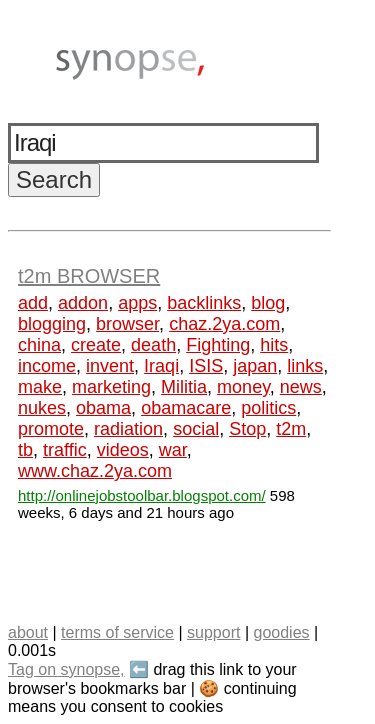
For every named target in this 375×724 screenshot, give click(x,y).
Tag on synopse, (66, 669)
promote (51, 429)
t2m (291, 429)
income (47, 366)
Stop (247, 429)
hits (274, 345)
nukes (42, 408)
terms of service (117, 632)
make (40, 387)
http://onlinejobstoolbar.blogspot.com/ (142, 495)
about (28, 632)
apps (137, 303)
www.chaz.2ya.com (95, 471)
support (213, 632)
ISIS (206, 366)
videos (123, 450)
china (39, 345)
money (243, 387)
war (173, 450)
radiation (128, 429)
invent (110, 366)
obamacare (186, 408)
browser (127, 324)
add (33, 303)
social (196, 429)
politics (268, 408)
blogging (52, 324)
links (305, 366)
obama (103, 408)
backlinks (204, 303)
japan (255, 366)
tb (25, 450)
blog (268, 303)
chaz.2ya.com (224, 324)
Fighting (218, 345)
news (301, 387)
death (153, 345)
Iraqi (161, 366)
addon (83, 303)
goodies (281, 632)
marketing (111, 387)
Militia (184, 387)
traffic (65, 450)
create (96, 345)
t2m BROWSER (89, 276)
